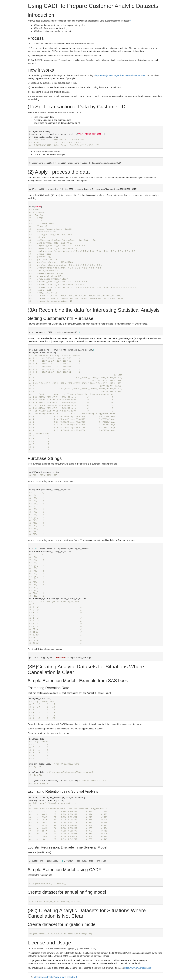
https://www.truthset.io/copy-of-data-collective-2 (55, 977)
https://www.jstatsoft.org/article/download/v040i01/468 (120, 75)
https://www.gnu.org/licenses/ (138, 968)
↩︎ (78, 977)
